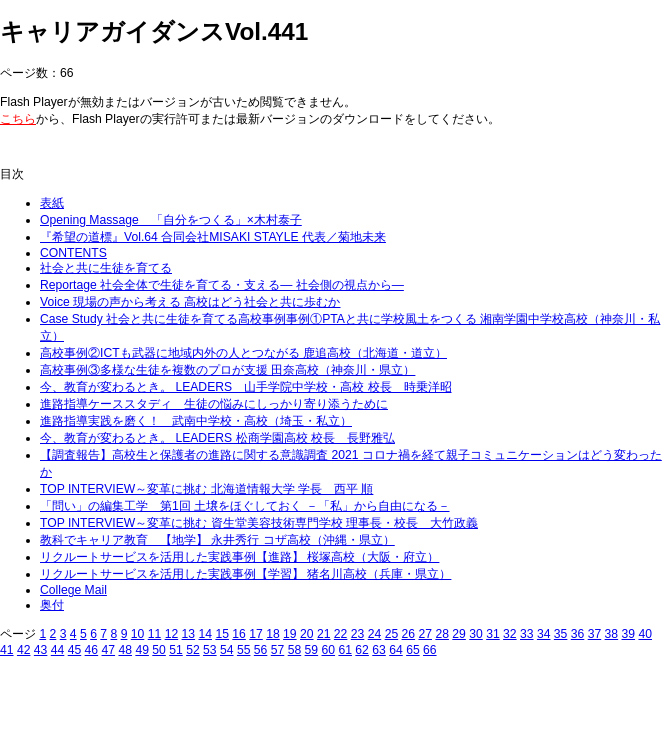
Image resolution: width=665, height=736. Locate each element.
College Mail (73, 590)
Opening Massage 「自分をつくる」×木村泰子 (171, 220)
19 (290, 634)
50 (159, 650)
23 (358, 634)
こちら (18, 119)
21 (324, 634)
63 (379, 650)
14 (205, 634)
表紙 (52, 203)
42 (24, 650)
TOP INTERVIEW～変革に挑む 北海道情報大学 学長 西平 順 (206, 489)
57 (278, 650)
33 (527, 634)
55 (244, 650)
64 (396, 650)
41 (7, 650)
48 (125, 650)
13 (189, 634)
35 (561, 634)
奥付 (52, 605)
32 (510, 634)
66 (430, 650)
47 (109, 650)
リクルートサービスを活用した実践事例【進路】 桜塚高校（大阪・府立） (239, 557)
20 (307, 634)
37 (595, 634)
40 (645, 634)
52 (193, 650)
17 (256, 634)
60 (329, 650)
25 (392, 634)
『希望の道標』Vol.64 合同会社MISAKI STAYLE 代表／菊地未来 (213, 237)
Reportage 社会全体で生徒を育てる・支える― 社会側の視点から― (222, 285)
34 (544, 634)
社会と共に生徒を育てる (106, 268)
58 (295, 650)
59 (312, 650)
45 (75, 650)
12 (172, 634)
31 (493, 634)
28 (442, 634)
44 (58, 650)
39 (629, 634)
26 (409, 634)
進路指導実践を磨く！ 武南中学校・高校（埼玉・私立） (196, 421)
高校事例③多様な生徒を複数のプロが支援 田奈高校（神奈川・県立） (227, 370)
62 (362, 650)
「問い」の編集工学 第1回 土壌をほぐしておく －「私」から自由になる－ (245, 506)
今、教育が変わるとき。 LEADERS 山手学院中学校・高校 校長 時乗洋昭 (246, 387)
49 (142, 650)
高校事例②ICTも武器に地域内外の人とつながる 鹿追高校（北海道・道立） (243, 353)
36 (578, 634)
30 (476, 634)
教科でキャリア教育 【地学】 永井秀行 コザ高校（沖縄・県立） (217, 540)
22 (341, 634)
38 (612, 634)
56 (261, 650)
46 (92, 650)
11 (155, 634)
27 (425, 634)
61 (345, 650)
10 (138, 634)
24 (375, 634)
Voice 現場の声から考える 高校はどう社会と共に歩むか (190, 302)
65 (413, 650)
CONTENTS (73, 253)
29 (459, 634)
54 (227, 650)
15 (222, 634)
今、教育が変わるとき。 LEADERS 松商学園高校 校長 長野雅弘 (217, 438)
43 (41, 650)
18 (273, 634)
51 (176, 650)
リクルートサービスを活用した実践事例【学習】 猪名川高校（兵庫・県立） (245, 574)
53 (210, 650)
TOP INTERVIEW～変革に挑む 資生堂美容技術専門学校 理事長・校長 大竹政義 (259, 523)
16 (239, 634)
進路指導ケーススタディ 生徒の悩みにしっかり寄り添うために (214, 404)
